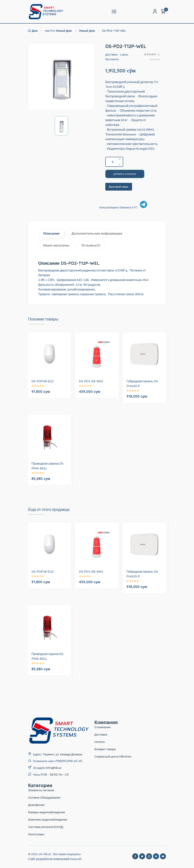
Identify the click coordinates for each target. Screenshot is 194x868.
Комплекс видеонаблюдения (48, 819)
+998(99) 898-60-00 (68, 761)
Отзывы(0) (91, 245)
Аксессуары (36, 834)
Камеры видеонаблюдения (47, 812)
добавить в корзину (125, 174)
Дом (33, 31)
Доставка (101, 734)
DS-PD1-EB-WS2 (91, 381)
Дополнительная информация (97, 233)
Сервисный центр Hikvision (113, 756)
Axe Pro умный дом (58, 31)
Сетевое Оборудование (44, 797)
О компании (103, 727)
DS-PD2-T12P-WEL (114, 31)
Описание (51, 233)
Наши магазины (56, 245)
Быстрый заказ (119, 187)
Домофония (36, 805)
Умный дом (87, 31)
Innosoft (76, 859)
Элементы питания (41, 790)
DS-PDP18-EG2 (43, 381)
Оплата (100, 742)
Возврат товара (105, 749)
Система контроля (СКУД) (46, 827)
